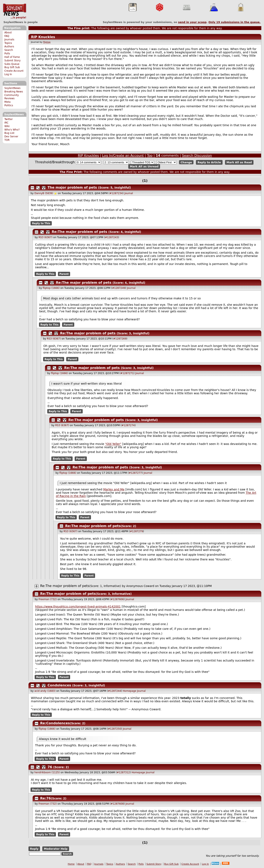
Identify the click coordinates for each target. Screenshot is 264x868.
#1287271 (127, 373)
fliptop (47, 42)
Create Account (14, 71)
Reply (34, 849)
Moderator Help (56, 849)
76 (50, 767)
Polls (7, 54)
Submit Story (12, 61)
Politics (9, 105)
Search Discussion (197, 156)
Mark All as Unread (144, 166)
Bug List (9, 133)
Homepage (129, 691)
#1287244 (114, 691)
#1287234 (116, 193)
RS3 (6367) (45, 237)
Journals (9, 40)
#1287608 (117, 804)
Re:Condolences (55, 723)
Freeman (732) (48, 599)
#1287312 (123, 772)
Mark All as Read (239, 162)
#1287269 (120, 339)
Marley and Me (114, 489)
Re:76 (46, 798)
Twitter (8, 119)
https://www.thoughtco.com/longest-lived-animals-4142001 (78, 607)
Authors (9, 47)
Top (150, 156)
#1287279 (137, 531)
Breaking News (14, 92)
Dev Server (11, 136)
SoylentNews (15, 11)
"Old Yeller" (113, 444)
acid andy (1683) (45, 691)
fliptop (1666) (51, 288)
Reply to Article (209, 162)
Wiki (7, 126)
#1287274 (128, 425)
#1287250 (114, 729)
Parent (64, 274)
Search (9, 50)
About (8, 33)
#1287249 (119, 288)
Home (71, 864)
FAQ (7, 36)
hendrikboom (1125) (47, 772)
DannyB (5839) (44, 193)
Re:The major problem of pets (80, 232)
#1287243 (112, 237)
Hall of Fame (12, 57)
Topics (8, 43)
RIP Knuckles (43, 37)
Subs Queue (12, 64)
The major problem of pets (72, 187)
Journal (129, 193)
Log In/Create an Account (123, 156)
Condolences (59, 685)
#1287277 (135, 473)
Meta (7, 102)
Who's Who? (12, 130)
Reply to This (41, 223)
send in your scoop (192, 22)
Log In (8, 74)
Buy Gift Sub (12, 67)
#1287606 (117, 599)
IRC (6, 123)
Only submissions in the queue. (235, 22)
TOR (7, 140)
